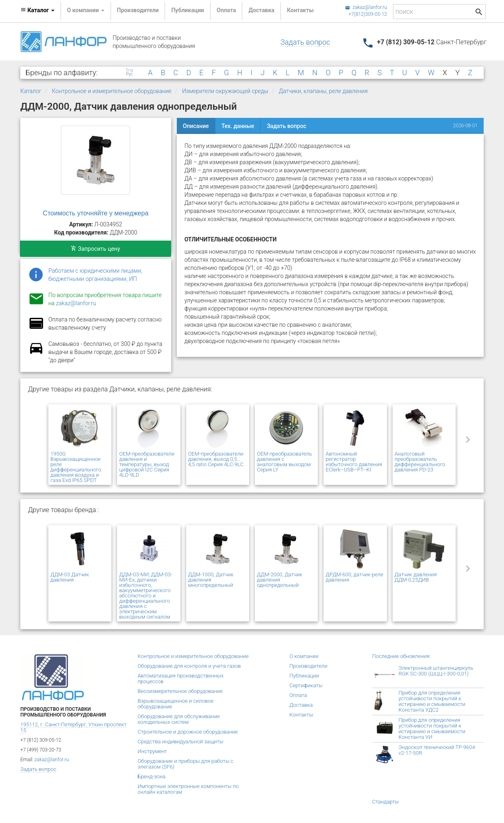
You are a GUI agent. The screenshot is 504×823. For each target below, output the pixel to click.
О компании (304, 656)
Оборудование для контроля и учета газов (189, 666)
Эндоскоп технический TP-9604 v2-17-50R (437, 750)
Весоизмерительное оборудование (180, 691)
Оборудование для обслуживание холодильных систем (179, 719)
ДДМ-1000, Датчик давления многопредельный (211, 580)
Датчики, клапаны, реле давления (323, 91)
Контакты (300, 10)
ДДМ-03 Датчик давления (70, 577)
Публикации (188, 10)
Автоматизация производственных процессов (181, 679)
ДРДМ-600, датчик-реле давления (354, 577)
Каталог (31, 91)
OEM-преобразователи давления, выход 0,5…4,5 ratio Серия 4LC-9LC (216, 459)
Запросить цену (95, 249)
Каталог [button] (37, 10)
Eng (129, 70)
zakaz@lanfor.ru (366, 7)
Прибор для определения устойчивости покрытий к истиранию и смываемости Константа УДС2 (432, 701)
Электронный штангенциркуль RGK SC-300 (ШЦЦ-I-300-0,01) (436, 671)
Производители (138, 10)
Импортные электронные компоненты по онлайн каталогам (188, 789)
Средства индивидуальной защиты (181, 742)
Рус (129, 74)
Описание (196, 126)
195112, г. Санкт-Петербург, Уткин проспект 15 (73, 727)
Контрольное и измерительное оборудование (112, 91)
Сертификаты (306, 685)
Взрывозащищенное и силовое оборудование (176, 704)
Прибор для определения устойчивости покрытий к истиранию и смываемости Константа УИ (432, 729)
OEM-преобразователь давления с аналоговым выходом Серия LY (285, 462)
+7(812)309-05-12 (368, 14)
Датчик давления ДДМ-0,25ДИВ (416, 577)
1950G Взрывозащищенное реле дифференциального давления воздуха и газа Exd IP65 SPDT (76, 467)
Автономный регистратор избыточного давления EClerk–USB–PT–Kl (354, 462)
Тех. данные (238, 126)
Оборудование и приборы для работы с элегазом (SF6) (186, 764)
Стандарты (386, 802)
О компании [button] (86, 10)
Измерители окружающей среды (225, 91)
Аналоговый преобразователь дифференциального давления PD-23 (420, 462)
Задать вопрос (305, 42)
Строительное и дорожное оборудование (188, 732)
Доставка (261, 10)
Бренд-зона (152, 776)
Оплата (226, 10)
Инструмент (152, 751)
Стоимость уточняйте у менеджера (96, 213)
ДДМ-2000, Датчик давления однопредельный (280, 580)
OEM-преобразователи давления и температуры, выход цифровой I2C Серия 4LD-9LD (147, 464)
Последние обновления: (402, 656)
